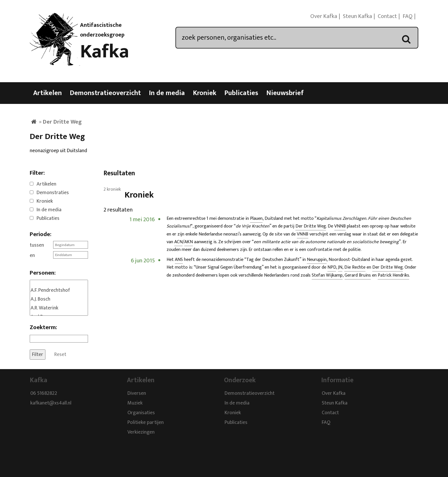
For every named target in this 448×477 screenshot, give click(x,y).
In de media (167, 93)
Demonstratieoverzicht (105, 93)
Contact (387, 16)
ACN (178, 242)
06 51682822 (44, 394)
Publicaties (241, 93)
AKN (189, 242)
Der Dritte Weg (311, 226)
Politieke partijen (146, 423)
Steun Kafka (357, 16)
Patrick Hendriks (393, 275)
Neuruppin (317, 260)
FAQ (408, 16)
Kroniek (205, 93)
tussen (37, 245)
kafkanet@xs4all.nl (51, 403)
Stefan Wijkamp (327, 275)
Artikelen (47, 93)
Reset (60, 355)
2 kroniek (112, 189)
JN (340, 267)
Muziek (135, 403)
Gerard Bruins (358, 275)
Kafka (105, 52)
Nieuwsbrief (285, 93)
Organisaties (141, 413)
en (32, 255)
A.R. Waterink (59, 308)
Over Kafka (324, 16)
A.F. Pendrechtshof (59, 290)
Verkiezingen (141, 432)
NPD (332, 267)
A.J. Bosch (59, 299)
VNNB (340, 226)
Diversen (137, 394)
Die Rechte (355, 267)
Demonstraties (53, 193)
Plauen (256, 219)
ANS (179, 260)
